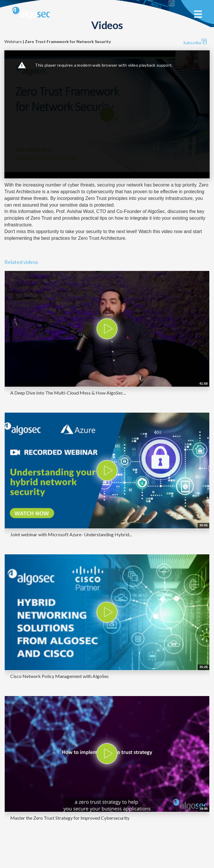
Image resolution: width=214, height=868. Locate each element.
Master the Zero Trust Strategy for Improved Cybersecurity (70, 818)
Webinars (58, 41)
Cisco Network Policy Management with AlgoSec (60, 676)
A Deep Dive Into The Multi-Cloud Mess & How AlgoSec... (68, 393)
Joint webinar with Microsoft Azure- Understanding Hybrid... (71, 534)
